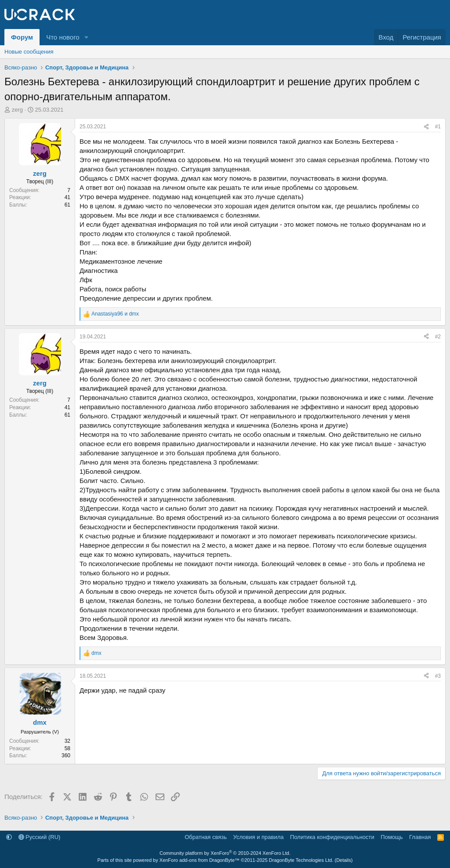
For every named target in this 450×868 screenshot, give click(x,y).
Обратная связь (206, 837)
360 (66, 755)
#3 (438, 676)
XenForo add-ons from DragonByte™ (200, 860)
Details (344, 860)
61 (67, 205)
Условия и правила (259, 837)
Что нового (63, 37)
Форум (22, 37)
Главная (420, 837)
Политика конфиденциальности (332, 837)
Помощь (392, 837)
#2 (438, 337)
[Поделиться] (426, 127)
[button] (87, 37)
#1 (438, 127)
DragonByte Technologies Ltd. (301, 860)
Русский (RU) (40, 837)
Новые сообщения (29, 52)
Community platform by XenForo (225, 853)
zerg (17, 110)
